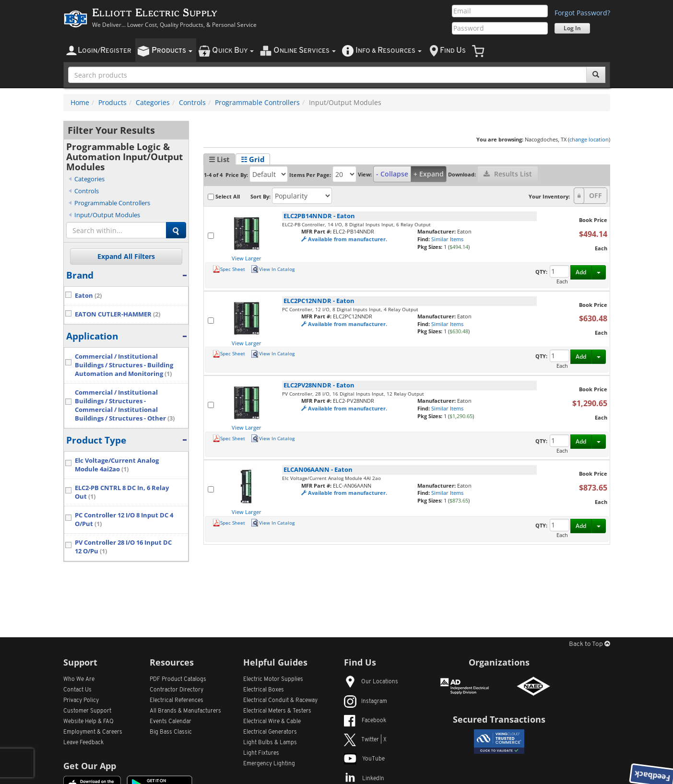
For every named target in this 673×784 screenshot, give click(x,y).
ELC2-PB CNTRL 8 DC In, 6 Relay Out (122, 492)
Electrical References (177, 701)
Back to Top (590, 644)
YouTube (364, 759)
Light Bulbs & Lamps (270, 743)
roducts (172, 51)
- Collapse (392, 174)
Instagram (366, 702)
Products (112, 102)
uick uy (233, 51)
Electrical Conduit (280, 701)
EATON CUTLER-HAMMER (118, 314)
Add (581, 272)
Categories (153, 102)
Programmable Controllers (257, 102)
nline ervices (305, 51)
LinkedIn (364, 779)
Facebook (365, 721)
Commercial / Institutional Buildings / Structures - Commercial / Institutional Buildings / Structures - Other (125, 405)
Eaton (88, 296)
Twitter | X (365, 740)
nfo (389, 51)
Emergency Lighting (269, 764)
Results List (508, 174)
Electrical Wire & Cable (272, 722)
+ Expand (429, 174)
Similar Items (447, 239)
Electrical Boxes (264, 690)
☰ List (219, 159)
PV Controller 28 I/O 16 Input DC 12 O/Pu (123, 547)
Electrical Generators (270, 732)
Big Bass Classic (171, 732)
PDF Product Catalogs (178, 679)
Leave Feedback (83, 743)
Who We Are (79, 679)
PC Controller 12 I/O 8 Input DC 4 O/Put (124, 520)
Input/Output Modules (107, 215)
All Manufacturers (185, 711)
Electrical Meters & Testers (277, 711)
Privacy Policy (81, 701)
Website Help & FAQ (89, 722)
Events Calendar (171, 722)
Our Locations (371, 682)
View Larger (247, 258)
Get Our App (90, 766)
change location (589, 139)
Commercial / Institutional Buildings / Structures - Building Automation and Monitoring (124, 365)
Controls (192, 102)
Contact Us (77, 690)
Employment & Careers (93, 732)
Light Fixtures (261, 753)
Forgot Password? (582, 13)
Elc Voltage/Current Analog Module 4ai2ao (117, 465)
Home (80, 102)
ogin (105, 51)
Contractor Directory (177, 690)
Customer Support (87, 711)
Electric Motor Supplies (273, 679)
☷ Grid (253, 159)
